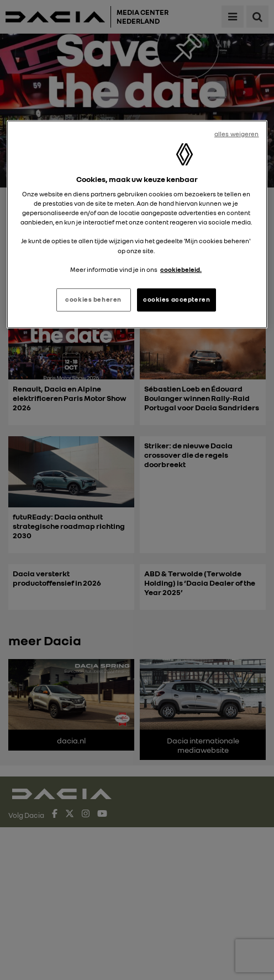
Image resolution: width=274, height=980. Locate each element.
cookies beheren (93, 299)
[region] (137, 224)
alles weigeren (237, 133)
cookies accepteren (176, 299)
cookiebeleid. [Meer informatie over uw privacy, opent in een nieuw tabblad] (181, 269)
